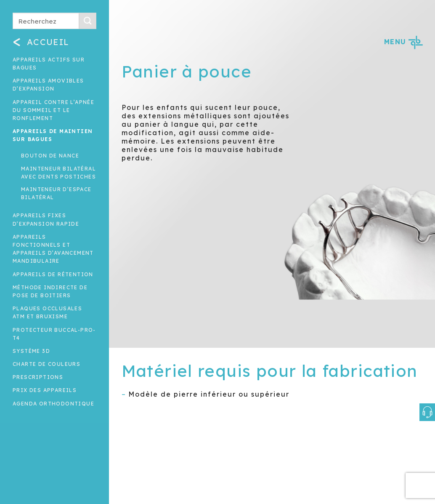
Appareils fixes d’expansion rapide (46, 219)
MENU (403, 42)
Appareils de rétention (53, 274)
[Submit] (88, 21)
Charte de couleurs (46, 364)
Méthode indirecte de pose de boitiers (50, 291)
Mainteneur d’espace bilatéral (56, 193)
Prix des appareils (45, 390)
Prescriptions (38, 377)
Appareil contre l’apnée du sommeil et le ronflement (53, 110)
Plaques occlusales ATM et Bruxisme (47, 312)
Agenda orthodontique (53, 404)
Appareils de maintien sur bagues (53, 135)
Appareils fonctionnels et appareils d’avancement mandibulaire (53, 249)
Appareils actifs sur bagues (49, 64)
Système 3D (31, 351)
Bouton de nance (50, 156)
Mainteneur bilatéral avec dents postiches (58, 173)
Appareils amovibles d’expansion (48, 85)
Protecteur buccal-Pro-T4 (54, 334)
